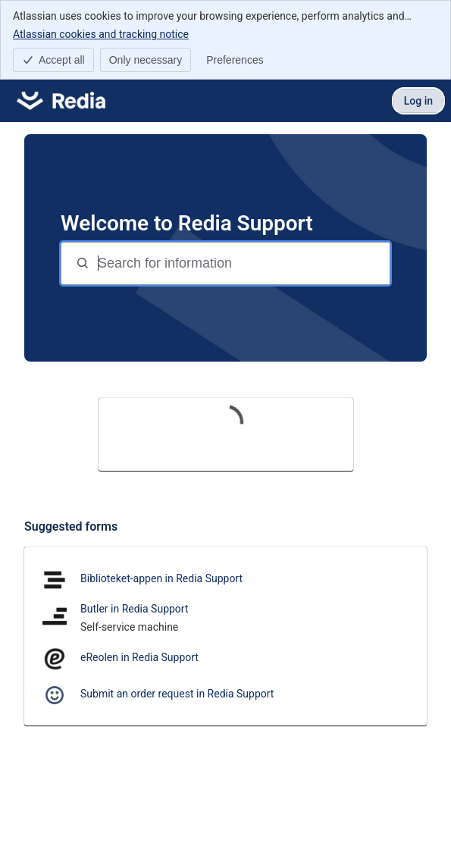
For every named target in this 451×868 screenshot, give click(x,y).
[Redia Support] (61, 101)
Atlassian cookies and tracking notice (101, 33)
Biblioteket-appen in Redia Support (161, 578)
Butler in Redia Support (135, 609)
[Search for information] (242, 263)
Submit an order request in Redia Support (177, 694)
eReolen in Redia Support (139, 657)
